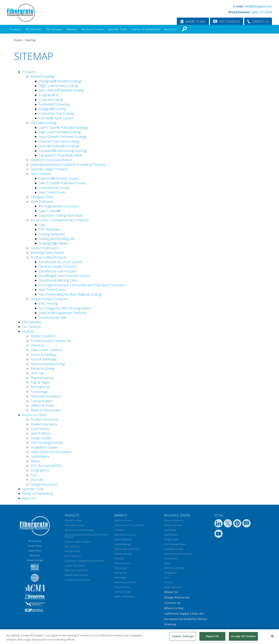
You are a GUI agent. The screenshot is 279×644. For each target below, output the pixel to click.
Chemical (37, 345)
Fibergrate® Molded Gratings (61, 81)
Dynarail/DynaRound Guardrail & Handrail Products (68, 165)
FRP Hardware (50, 229)
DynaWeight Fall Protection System (64, 276)
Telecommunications (46, 396)
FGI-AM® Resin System (56, 118)
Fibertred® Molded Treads (59, 178)
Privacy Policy (35, 546)
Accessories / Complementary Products (60, 220)
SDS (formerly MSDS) (46, 466)
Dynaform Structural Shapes (51, 160)
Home (18, 40)
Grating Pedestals (52, 234)
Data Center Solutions (47, 350)
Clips (42, 225)
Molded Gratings (43, 76)
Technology (39, 392)
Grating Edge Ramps (54, 243)
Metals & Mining (42, 368)
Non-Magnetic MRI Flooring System (65, 308)
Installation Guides (44, 447)
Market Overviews (44, 424)
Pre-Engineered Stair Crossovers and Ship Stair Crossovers (82, 285)
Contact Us (172, 603)
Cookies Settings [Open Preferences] (35, 560)
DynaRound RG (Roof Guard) (60, 262)
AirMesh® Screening (54, 104)
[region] (139, 637)
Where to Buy (174, 608)
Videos (35, 461)
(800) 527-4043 (262, 12)
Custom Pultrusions (45, 248)
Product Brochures (45, 419)
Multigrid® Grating (52, 109)
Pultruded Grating (43, 123)
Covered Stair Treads (54, 188)
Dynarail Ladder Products (49, 169)
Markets (72, 29)
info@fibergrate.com (258, 6)
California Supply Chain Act (184, 613)
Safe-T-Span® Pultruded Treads (62, 183)
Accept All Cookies (243, 636)
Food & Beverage (44, 359)
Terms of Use (35, 541)
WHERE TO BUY (196, 22)
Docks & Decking (43, 355)
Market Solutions (43, 336)
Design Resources (44, 484)
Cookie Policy (35, 551)
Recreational (40, 387)
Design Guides (41, 438)
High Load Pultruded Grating (60, 132)
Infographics (40, 470)
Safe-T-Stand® (50, 211)
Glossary (37, 480)
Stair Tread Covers (52, 192)
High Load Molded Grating (58, 86)
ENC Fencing (48, 303)
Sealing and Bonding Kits (57, 239)
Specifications (41, 433)
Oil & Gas (37, 373)
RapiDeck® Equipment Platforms (63, 313)
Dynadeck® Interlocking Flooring (63, 151)
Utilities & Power (43, 406)
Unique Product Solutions (49, 299)
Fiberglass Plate (42, 197)
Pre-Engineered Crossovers (59, 206)
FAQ (34, 475)
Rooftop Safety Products (49, 257)
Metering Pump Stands (47, 253)
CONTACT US (260, 22)
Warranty (35, 555)
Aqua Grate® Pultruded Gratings (63, 137)
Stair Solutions (41, 174)
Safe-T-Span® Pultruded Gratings (63, 128)
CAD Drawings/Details (47, 443)
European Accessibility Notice (186, 619)
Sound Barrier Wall (53, 318)
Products (15, 29)
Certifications (40, 456)
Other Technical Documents (51, 452)
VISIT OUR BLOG (229, 22)
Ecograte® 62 (49, 95)
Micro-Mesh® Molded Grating (61, 90)
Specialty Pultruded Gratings (59, 146)
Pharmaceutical (42, 378)
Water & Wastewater (46, 410)
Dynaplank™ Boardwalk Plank (60, 155)
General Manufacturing (48, 364)
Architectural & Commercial (51, 341)
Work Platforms (42, 202)
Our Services (54, 29)
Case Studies (40, 429)
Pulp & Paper (40, 382)
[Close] (272, 636)
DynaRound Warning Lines (58, 280)
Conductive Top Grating (56, 113)
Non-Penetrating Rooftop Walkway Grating (70, 294)
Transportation (42, 401)
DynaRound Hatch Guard (57, 271)
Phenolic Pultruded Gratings (59, 141)
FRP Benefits (33, 29)
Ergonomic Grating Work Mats (61, 215)
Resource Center (93, 29)
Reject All (212, 636)
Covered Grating (51, 100)
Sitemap (30, 40)
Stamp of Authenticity (146, 29)
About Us (170, 29)
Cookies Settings (183, 636)
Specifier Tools (118, 29)
